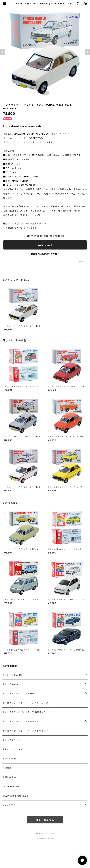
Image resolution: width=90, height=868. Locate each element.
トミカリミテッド (11, 740)
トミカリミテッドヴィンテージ (18, 694)
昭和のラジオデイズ (13, 749)
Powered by (45, 839)
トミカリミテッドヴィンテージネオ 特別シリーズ (28, 731)
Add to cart (45, 245)
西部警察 (7, 768)
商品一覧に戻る (45, 820)
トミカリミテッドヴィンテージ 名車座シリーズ (27, 712)
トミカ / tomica (11, 684)
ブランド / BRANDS (12, 675)
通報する (83, 262)
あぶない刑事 (9, 759)
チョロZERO (9, 805)
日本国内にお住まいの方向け (45, 254)
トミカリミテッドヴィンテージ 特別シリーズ (25, 703)
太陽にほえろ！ (10, 777)
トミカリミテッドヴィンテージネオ (21, 722)
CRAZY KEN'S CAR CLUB (15, 796)
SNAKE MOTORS (11, 787)
